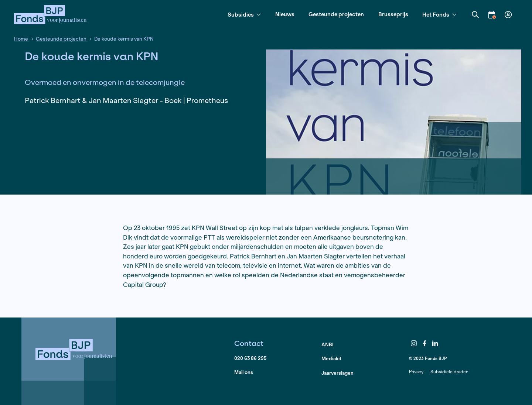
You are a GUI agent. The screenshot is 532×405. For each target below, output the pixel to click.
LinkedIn (435, 344)
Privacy (416, 372)
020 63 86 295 (250, 358)
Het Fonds (439, 15)
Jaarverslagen (337, 373)
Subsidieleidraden (449, 372)
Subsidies (244, 15)
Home (22, 39)
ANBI (328, 345)
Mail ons (244, 372)
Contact (249, 343)
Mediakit (332, 359)
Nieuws (285, 14)
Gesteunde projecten (336, 14)
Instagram (414, 344)
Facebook (424, 344)
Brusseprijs (393, 14)
